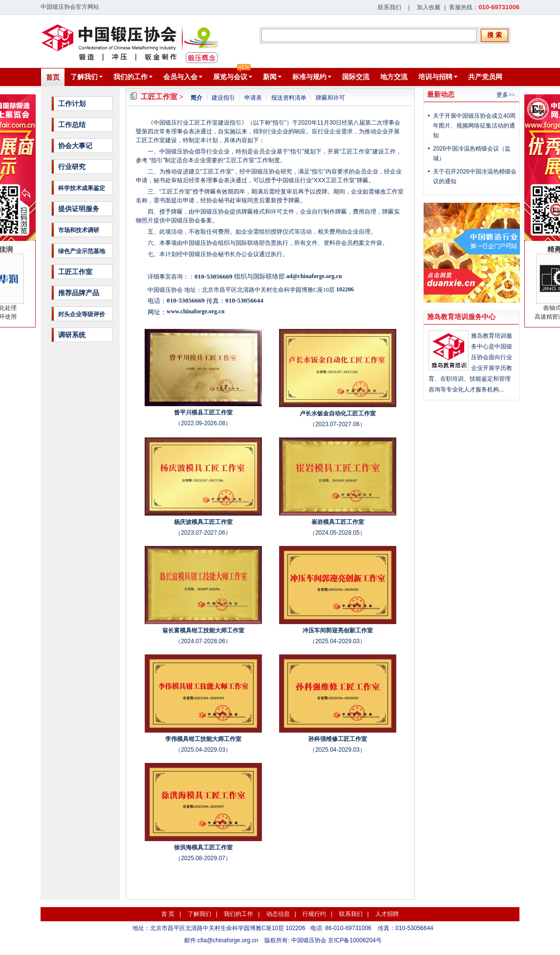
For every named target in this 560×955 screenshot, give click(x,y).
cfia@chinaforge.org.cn (228, 940)
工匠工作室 (75, 272)
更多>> (506, 95)
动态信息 (278, 914)
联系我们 (389, 7)
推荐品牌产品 (79, 293)
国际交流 (356, 77)
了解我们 (199, 914)
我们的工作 (238, 914)
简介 (196, 98)
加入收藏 (429, 7)
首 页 (168, 914)
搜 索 (495, 35)
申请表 (253, 98)
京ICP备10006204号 (355, 940)
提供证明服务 (79, 209)
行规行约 (314, 914)
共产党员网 (485, 77)
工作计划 (72, 104)
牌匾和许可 (330, 98)
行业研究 (72, 167)
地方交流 (394, 77)
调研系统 (72, 335)
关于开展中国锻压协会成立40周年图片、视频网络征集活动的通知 (474, 126)
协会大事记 (75, 146)
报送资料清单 (289, 98)
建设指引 (223, 98)
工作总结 (72, 125)
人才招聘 (387, 914)
